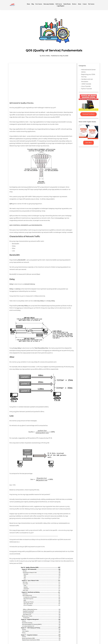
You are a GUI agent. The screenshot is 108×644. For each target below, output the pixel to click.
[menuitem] (28, 4)
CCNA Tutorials (86, 84)
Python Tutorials (87, 89)
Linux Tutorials (86, 86)
